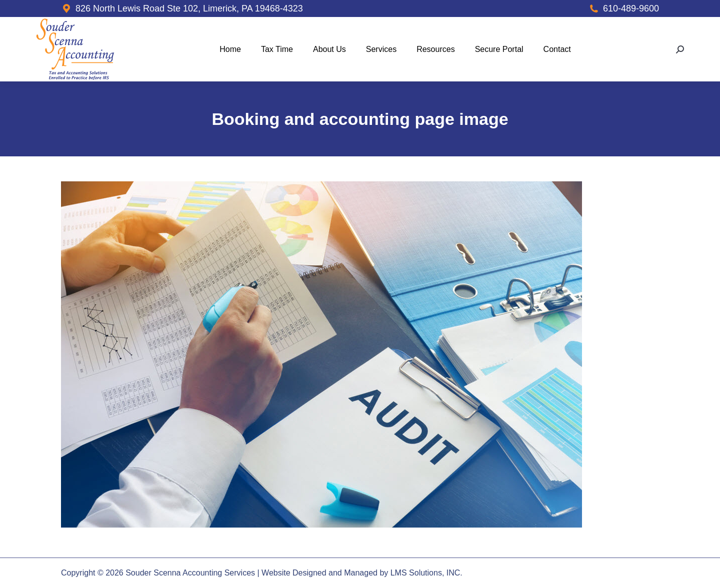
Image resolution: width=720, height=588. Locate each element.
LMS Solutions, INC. (426, 573)
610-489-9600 (631, 8)
